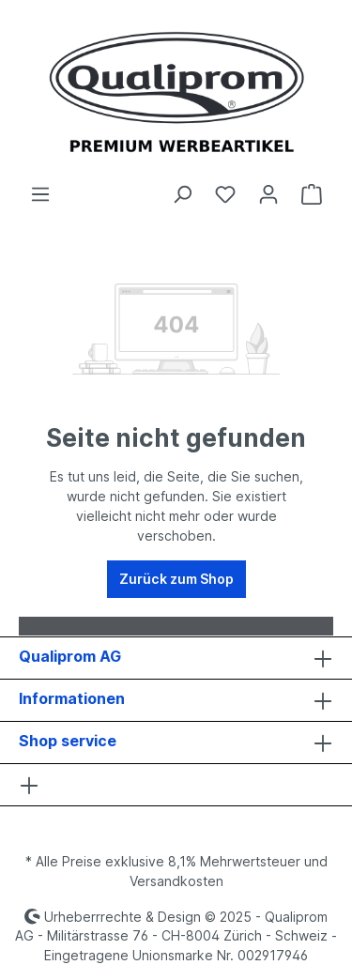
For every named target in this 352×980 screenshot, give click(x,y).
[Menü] (40, 194)
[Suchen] (182, 194)
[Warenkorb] (312, 194)
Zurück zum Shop (176, 579)
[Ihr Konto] (268, 194)
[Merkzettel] (225, 194)
